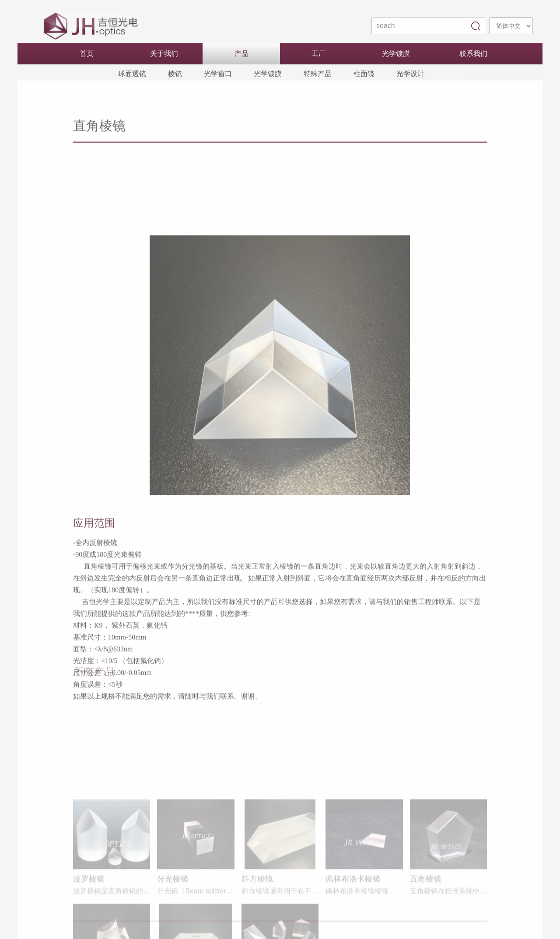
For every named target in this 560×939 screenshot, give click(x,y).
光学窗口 (218, 75)
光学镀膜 (396, 54)
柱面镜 (364, 75)
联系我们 (473, 54)
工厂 (318, 54)
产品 (241, 54)
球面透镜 (132, 75)
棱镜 (175, 75)
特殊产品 (318, 75)
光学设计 (410, 75)
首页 (87, 54)
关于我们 (164, 54)
